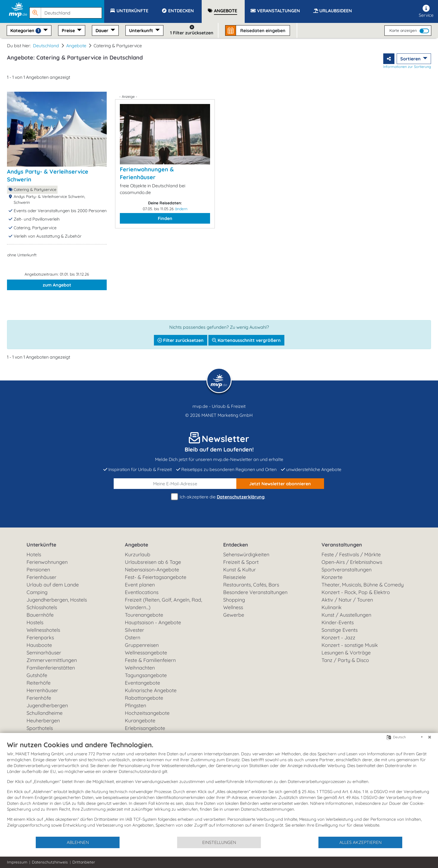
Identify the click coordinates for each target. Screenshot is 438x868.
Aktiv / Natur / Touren (347, 600)
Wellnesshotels (43, 630)
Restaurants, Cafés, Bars (251, 585)
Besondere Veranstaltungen (255, 592)
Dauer (103, 30)
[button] (67, 10)
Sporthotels (40, 728)
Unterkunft (142, 30)
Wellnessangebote (146, 653)
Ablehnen (78, 842)
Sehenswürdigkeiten (246, 554)
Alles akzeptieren (360, 842)
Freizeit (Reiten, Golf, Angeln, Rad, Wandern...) (163, 604)
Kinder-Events (338, 622)
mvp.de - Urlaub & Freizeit (219, 406)
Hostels (35, 622)
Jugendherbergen (47, 705)
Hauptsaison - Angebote (153, 622)
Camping (37, 592)
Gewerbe (234, 615)
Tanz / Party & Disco (345, 660)
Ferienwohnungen (47, 562)
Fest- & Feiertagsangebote (156, 577)
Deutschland (46, 46)
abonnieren (280, 484)
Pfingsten (135, 705)
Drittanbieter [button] (84, 862)
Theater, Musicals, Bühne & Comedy (363, 585)
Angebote (76, 46)
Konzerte (332, 577)
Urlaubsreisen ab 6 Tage (153, 562)
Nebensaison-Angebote (152, 570)
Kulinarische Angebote (151, 690)
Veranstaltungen (342, 545)
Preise (69, 30)
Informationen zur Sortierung (407, 67)
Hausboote (39, 645)
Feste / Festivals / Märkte (351, 554)
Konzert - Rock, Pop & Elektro (356, 592)
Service (426, 11)
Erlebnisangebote (145, 728)
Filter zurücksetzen (181, 340)
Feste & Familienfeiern (150, 660)
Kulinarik (332, 607)
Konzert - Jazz (338, 638)
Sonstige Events (340, 630)
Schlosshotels (42, 607)
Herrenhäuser (42, 690)
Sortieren (411, 59)
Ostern (133, 638)
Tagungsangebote (146, 675)
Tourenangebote (144, 615)
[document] (219, 788)
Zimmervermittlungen (52, 660)
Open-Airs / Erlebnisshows (352, 562)
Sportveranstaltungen (347, 570)
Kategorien (26, 31)
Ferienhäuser (41, 577)
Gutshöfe (37, 675)
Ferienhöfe (39, 698)
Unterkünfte (41, 545)
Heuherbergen (43, 721)
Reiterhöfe (39, 683)
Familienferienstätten (51, 668)
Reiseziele (235, 577)
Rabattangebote (144, 698)
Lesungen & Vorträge (346, 653)
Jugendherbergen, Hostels (57, 600)
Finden (165, 218)
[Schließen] (430, 737)
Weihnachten (140, 668)
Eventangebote (142, 683)
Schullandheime (45, 713)
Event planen (140, 585)
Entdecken (236, 545)
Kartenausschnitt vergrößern (246, 340)
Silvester (135, 630)
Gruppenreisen (142, 645)
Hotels (34, 554)
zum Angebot (57, 285)
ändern (181, 209)
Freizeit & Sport (241, 562)
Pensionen (38, 570)
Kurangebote (140, 721)
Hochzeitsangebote (147, 713)
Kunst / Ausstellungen (346, 615)
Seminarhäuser (44, 653)
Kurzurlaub (138, 554)
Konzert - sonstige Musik (350, 645)
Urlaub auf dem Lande (53, 585)
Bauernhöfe (40, 615)
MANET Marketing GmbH (227, 415)
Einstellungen (219, 842)
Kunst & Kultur (240, 570)
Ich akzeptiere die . (219, 497)
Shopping (234, 600)
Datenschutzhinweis (50, 862)
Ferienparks (40, 638)
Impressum (17, 862)
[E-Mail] (175, 484)
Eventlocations (142, 592)
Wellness (233, 607)
